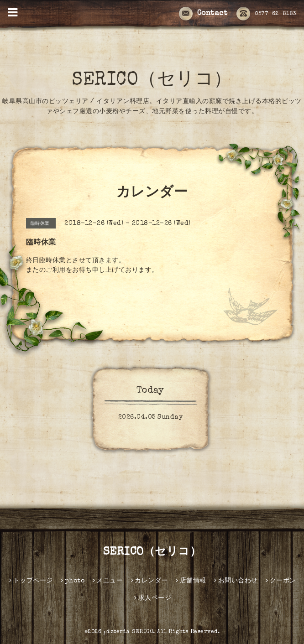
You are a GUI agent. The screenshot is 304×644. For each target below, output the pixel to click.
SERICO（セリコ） (152, 81)
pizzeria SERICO (128, 632)
